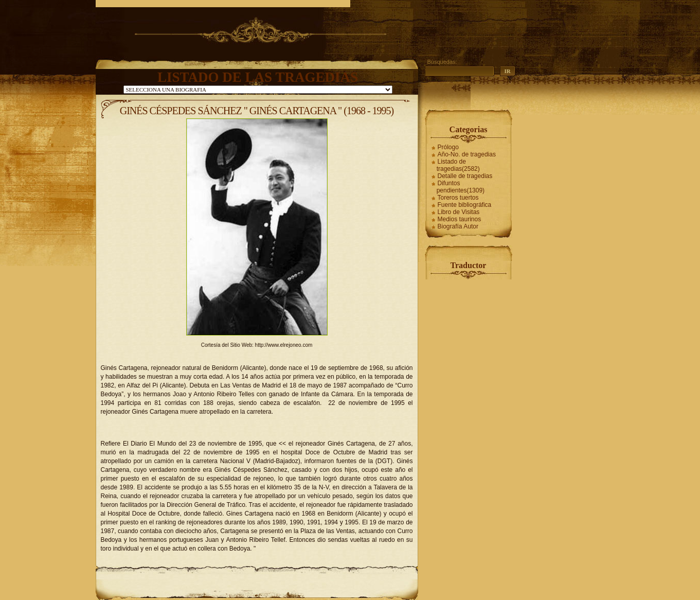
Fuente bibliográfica (465, 205)
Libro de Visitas (459, 212)
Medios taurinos (460, 219)
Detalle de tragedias (465, 176)
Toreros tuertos (458, 198)
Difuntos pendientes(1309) (461, 187)
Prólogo (448, 147)
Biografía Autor (458, 226)
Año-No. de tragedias (467, 154)
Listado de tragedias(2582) (458, 165)
